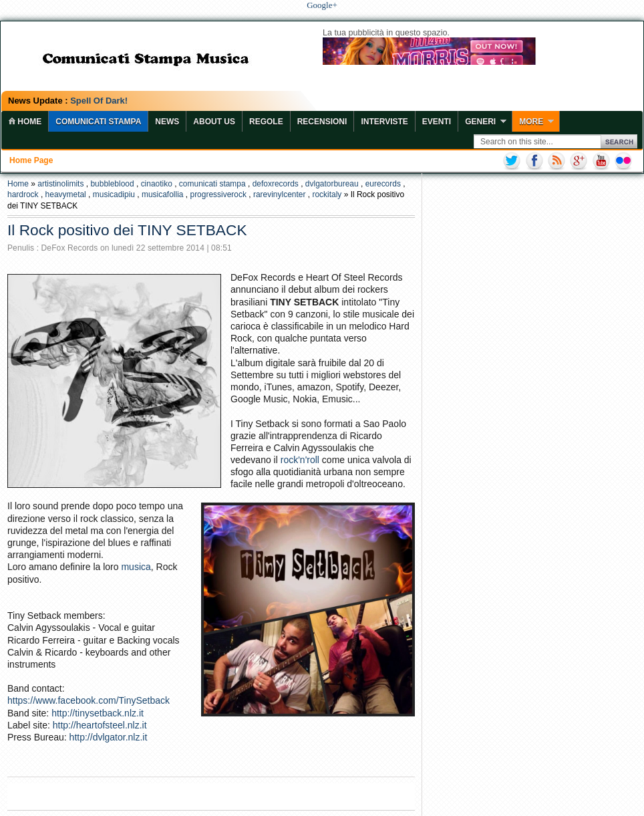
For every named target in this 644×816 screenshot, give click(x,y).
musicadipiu (114, 194)
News (167, 122)
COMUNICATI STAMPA (98, 122)
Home (18, 184)
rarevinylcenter (280, 194)
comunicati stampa (212, 184)
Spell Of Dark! (99, 101)
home (25, 122)
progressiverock (218, 194)
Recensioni (322, 122)
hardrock (23, 194)
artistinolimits (60, 184)
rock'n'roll (300, 460)
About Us (214, 122)
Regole (266, 122)
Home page (31, 160)
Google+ (322, 5)
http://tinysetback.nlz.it (98, 713)
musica (136, 567)
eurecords (383, 184)
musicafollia (163, 194)
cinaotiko (157, 184)
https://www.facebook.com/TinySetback (89, 700)
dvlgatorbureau (332, 184)
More (531, 122)
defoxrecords (276, 184)
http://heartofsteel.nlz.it (100, 725)
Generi (480, 122)
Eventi (437, 122)
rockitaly (327, 194)
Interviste (384, 122)
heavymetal (66, 194)
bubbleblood (112, 184)
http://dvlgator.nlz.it (109, 737)
